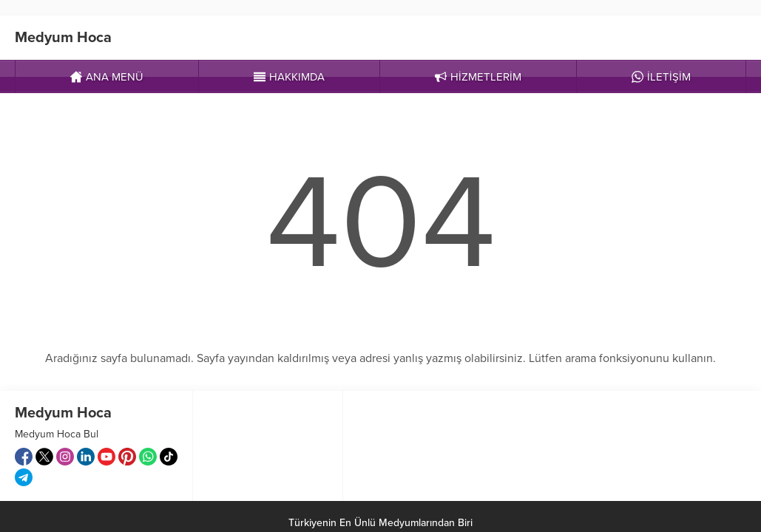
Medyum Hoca (63, 38)
